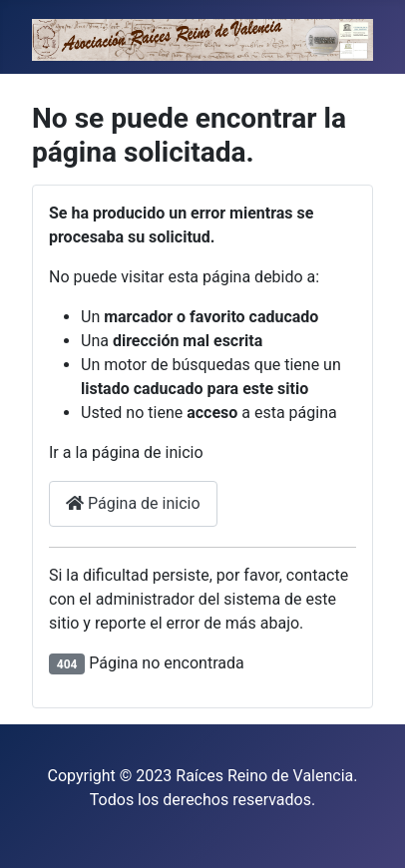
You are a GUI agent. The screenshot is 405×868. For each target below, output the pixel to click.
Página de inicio (133, 503)
